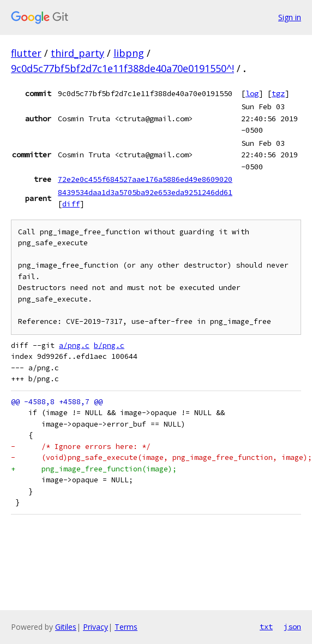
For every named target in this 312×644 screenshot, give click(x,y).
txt (266, 627)
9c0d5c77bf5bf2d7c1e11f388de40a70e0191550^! (122, 68)
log (252, 93)
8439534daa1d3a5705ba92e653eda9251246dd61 (145, 192)
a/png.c (74, 345)
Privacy (95, 627)
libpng (129, 53)
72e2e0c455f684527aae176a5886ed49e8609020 (145, 179)
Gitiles (66, 627)
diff (71, 204)
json (292, 627)
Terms (126, 627)
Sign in (290, 17)
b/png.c (109, 345)
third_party (77, 53)
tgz (278, 93)
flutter (26, 53)
